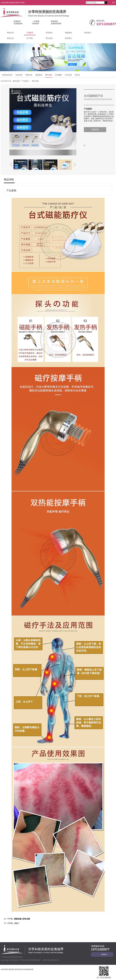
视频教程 (68, 33)
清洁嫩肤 (58, 75)
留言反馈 (49, 38)
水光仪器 (68, 75)
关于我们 (30, 38)
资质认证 (10, 38)
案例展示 (88, 33)
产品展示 (30, 33)
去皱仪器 (19, 75)
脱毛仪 (77, 75)
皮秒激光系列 (7, 75)
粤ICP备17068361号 (51, 960)
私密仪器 (29, 75)
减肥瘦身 (39, 75)
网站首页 (10, 33)
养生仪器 (49, 75)
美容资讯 (49, 33)
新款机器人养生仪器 (22, 919)
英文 (113, 3)
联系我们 (68, 38)
